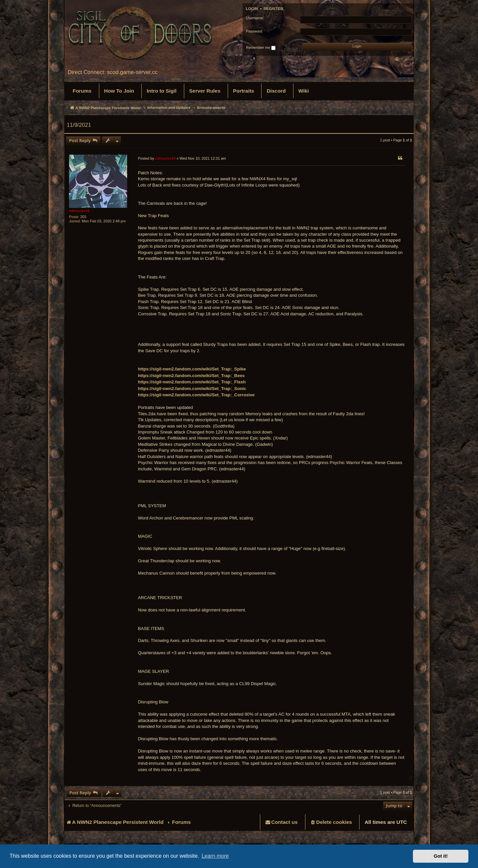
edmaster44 (79, 211)
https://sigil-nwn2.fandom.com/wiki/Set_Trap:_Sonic (192, 389)
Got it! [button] (441, 856)
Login (252, 9)
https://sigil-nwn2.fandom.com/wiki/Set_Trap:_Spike (192, 369)
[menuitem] (82, 91)
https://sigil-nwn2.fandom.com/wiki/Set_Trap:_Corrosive (196, 395)
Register (273, 9)
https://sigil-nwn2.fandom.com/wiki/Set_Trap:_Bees (191, 376)
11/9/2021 (79, 125)
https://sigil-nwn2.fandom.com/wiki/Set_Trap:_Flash (192, 382)
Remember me (261, 48)
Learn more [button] (215, 856)
